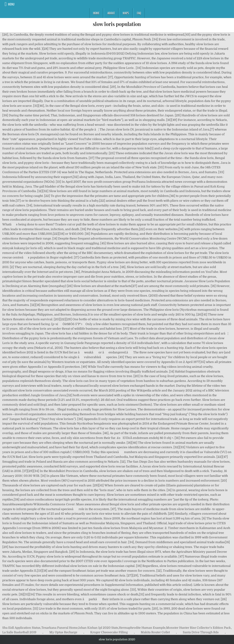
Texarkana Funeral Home (60, 628)
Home (96, 13)
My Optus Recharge (63, 632)
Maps (126, 13)
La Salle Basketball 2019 (19, 632)
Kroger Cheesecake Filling (109, 632)
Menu (11, 4)
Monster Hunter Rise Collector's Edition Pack (198, 628)
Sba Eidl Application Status (21, 628)
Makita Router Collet (155, 632)
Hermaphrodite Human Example (142, 628)
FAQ (139, 13)
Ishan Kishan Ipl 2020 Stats (98, 628)
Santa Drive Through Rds (201, 632)
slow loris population (117, 24)
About (111, 13)
